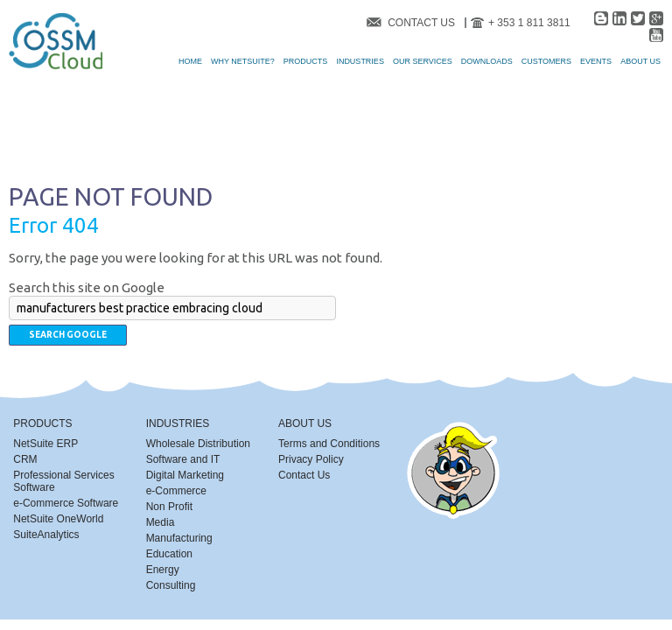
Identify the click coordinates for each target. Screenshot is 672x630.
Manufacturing (179, 538)
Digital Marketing (185, 475)
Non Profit (169, 507)
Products (42, 423)
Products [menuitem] (306, 61)
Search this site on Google (87, 287)
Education (169, 554)
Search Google (68, 335)
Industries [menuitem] (360, 61)
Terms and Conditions (329, 444)
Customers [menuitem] (546, 61)
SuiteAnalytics (46, 535)
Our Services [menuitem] (423, 61)
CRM (25, 459)
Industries (178, 423)
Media (161, 522)
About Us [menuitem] (640, 61)
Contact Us (421, 23)
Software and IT (183, 459)
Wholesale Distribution (198, 444)
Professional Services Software (63, 481)
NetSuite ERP (45, 444)
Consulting (171, 585)
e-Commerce (176, 491)
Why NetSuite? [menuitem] (243, 61)
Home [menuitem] (190, 61)
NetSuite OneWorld (58, 519)
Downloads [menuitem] (487, 61)
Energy (163, 570)
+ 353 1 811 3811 (529, 23)
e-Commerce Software (66, 503)
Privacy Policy (311, 459)
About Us (305, 423)
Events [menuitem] (596, 61)
